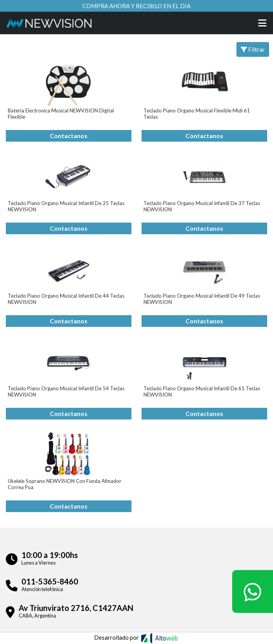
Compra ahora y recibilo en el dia (136, 6)
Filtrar (253, 49)
